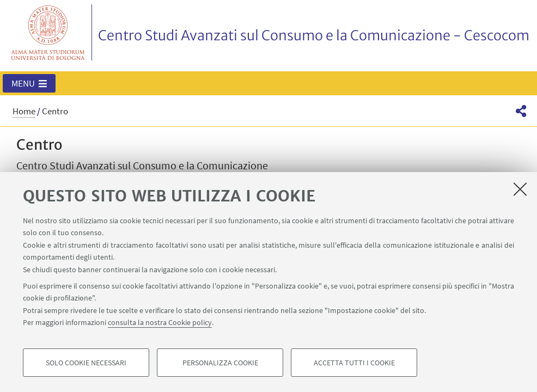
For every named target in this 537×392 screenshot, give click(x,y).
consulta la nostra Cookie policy (160, 322)
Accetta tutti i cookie (354, 363)
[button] (29, 83)
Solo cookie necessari (86, 363)
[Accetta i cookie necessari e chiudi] (520, 189)
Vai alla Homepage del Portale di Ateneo (48, 32)
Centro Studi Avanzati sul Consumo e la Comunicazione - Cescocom (314, 35)
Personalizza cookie (220, 363)
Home (24, 111)
